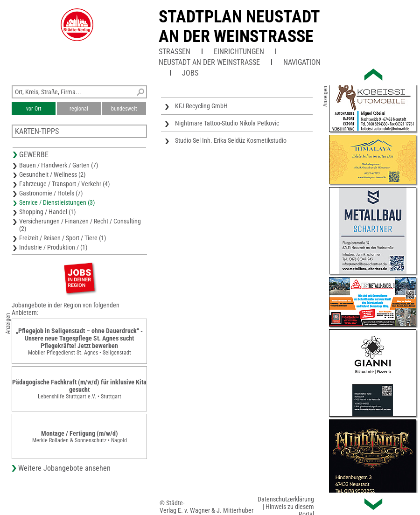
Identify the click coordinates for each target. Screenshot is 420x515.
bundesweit (124, 109)
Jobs (190, 73)
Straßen (175, 52)
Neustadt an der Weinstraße (209, 62)
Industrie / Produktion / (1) (53, 247)
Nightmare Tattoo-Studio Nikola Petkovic (227, 123)
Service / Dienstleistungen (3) (57, 202)
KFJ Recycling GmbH (201, 106)
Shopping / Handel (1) (47, 212)
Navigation (302, 62)
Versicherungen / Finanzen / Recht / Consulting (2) (80, 225)
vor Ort (34, 109)
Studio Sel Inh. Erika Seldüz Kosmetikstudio (231, 140)
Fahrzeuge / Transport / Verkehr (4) (64, 184)
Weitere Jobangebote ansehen (64, 468)
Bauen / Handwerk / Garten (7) (59, 165)
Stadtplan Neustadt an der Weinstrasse (239, 27)
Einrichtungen (239, 52)
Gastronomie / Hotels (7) (51, 193)
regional (79, 109)
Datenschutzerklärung (286, 499)
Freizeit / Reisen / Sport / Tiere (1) (63, 238)
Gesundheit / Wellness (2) (52, 174)
